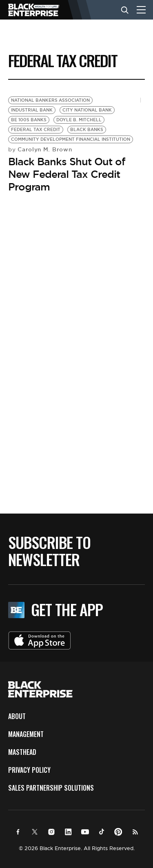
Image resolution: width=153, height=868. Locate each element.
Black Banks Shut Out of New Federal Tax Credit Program (67, 174)
